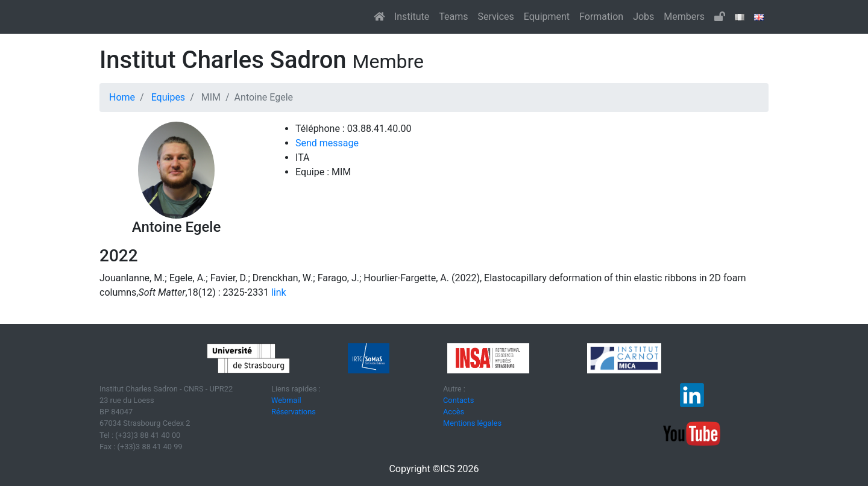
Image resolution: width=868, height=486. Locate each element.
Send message (327, 143)
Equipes (168, 97)
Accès (454, 412)
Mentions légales (472, 423)
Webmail (286, 400)
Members (684, 17)
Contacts (458, 400)
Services (495, 17)
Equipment (547, 17)
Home (122, 97)
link (278, 292)
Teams (453, 17)
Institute (412, 17)
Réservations (294, 412)
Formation (601, 17)
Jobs (643, 17)
